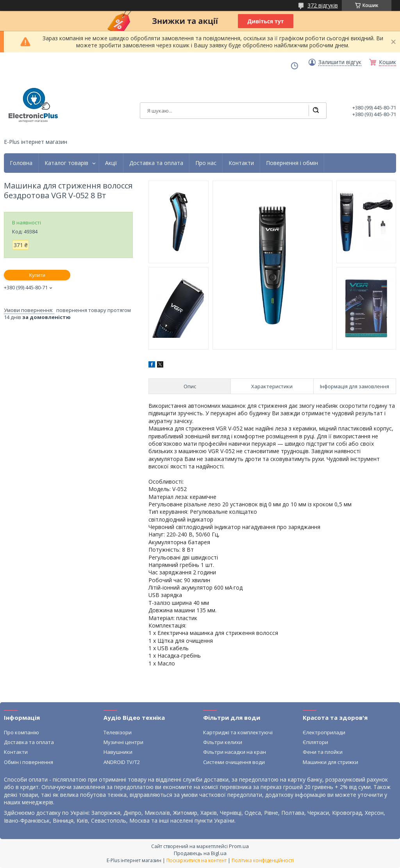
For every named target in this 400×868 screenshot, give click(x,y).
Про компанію (21, 732)
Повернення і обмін (292, 163)
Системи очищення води (234, 762)
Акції (111, 163)
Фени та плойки (323, 752)
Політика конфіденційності (263, 860)
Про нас (206, 163)
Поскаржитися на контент (196, 860)
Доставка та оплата (156, 163)
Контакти (241, 163)
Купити (37, 275)
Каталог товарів (66, 163)
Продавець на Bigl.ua (200, 853)
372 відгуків (323, 5)
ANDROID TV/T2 (122, 762)
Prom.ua (239, 846)
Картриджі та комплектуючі (238, 732)
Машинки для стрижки (330, 762)
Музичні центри (123, 742)
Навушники (118, 752)
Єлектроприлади (324, 732)
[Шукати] (316, 111)
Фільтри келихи (223, 742)
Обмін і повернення (29, 762)
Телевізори (118, 732)
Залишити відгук (340, 62)
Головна (21, 163)
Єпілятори (315, 742)
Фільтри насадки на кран (235, 752)
